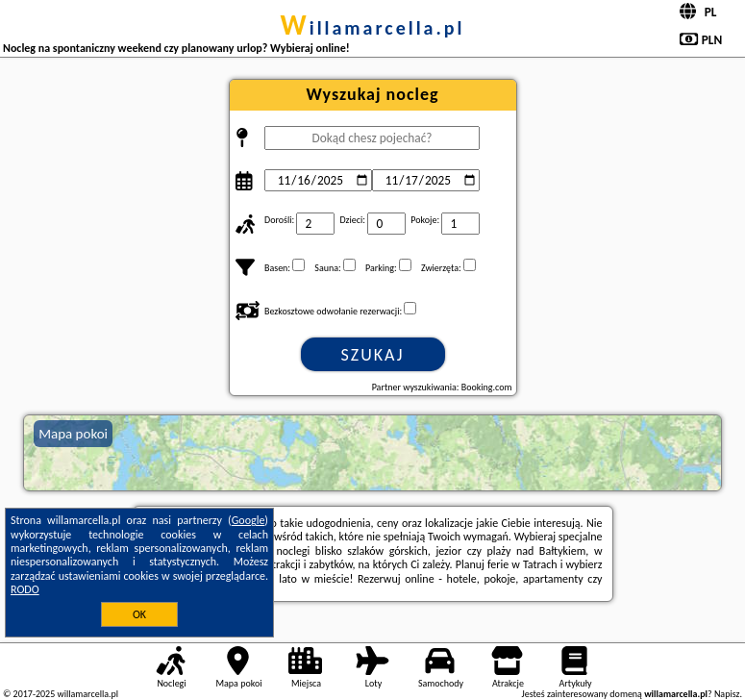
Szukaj (373, 355)
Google (248, 520)
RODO (25, 589)
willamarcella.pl (373, 28)
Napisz (727, 694)
